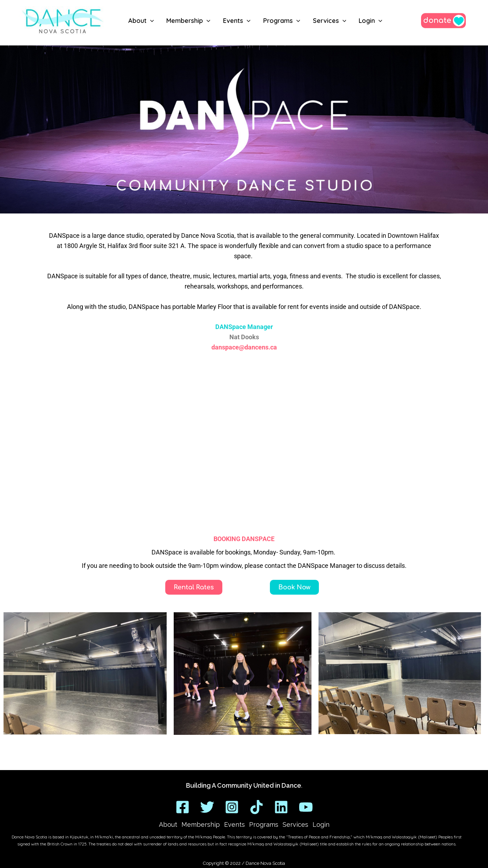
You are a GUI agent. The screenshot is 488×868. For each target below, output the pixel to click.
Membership (201, 824)
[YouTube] (306, 807)
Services (295, 824)
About (168, 824)
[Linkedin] (281, 807)
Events (234, 824)
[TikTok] (257, 807)
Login (321, 824)
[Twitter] (207, 807)
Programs (264, 824)
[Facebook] (183, 807)
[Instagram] (232, 807)
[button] (150, 21)
